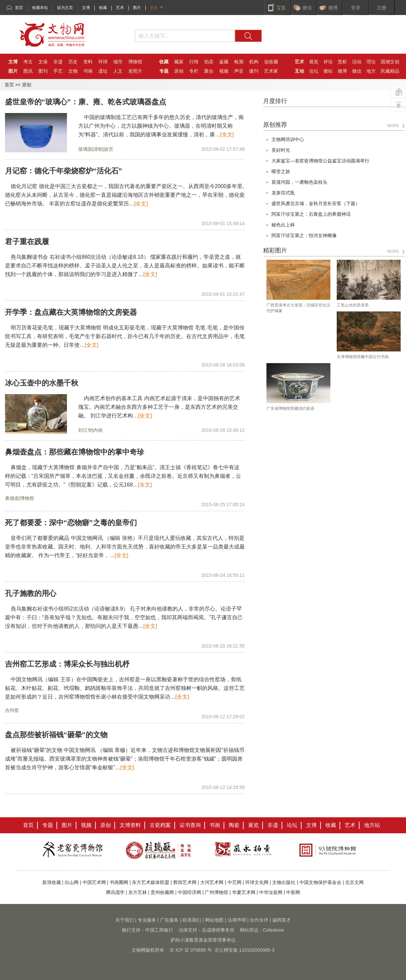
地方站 (372, 825)
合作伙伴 (259, 920)
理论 (371, 62)
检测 (239, 62)
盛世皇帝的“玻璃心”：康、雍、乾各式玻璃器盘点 (86, 102)
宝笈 (281, 8)
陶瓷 (234, 825)
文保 (43, 62)
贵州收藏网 (162, 892)
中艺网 (234, 882)
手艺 (58, 71)
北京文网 (354, 882)
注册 (382, 8)
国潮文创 (390, 62)
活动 (357, 62)
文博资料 (130, 825)
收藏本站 (40, 8)
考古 (28, 62)
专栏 (194, 71)
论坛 (314, 71)
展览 (314, 62)
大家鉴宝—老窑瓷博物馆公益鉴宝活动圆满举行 (320, 161)
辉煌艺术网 (185, 882)
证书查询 (190, 825)
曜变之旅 (281, 171)
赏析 (342, 62)
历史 (73, 62)
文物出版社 (284, 882)
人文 (118, 71)
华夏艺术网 (244, 892)
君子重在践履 (27, 242)
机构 (254, 62)
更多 (154, 8)
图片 (137, 8)
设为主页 (65, 8)
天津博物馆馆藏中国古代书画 (363, 357)
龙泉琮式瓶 (283, 193)
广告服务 (169, 920)
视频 (224, 71)
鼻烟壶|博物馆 (20, 498)
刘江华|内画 (91, 430)
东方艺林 (138, 892)
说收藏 (271, 62)
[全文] (227, 135)
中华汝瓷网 (271, 892)
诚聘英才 (281, 920)
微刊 (254, 71)
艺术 (120, 8)
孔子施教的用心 (31, 593)
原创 (179, 71)
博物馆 (135, 62)
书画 (88, 71)
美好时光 (281, 150)
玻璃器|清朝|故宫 (96, 149)
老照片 (135, 71)
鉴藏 (224, 62)
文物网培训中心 (288, 139)
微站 (328, 71)
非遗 (58, 62)
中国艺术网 (94, 882)
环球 (103, 62)
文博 (86, 8)
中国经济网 (190, 892)
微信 (307, 8)
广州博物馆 (216, 892)
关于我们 (125, 920)
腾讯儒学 (115, 892)
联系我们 (192, 920)
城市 (118, 62)
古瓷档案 (160, 825)
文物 (73, 71)
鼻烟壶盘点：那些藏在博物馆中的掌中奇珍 (75, 452)
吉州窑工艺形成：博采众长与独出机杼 (67, 664)
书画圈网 (119, 882)
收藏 (103, 8)
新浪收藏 (52, 882)
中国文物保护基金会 (320, 882)
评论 (328, 62)
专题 (48, 825)
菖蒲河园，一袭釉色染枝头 (299, 182)
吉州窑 (12, 710)
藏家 (179, 62)
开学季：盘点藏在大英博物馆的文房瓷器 (71, 312)
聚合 (209, 71)
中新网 (293, 892)
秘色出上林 (283, 225)
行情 (194, 62)
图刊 (43, 71)
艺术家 (271, 71)
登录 (356, 8)
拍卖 (209, 62)
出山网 (72, 882)
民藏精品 (390, 71)
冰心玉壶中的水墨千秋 (42, 383)
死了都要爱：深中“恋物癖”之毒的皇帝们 (71, 523)
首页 (19, 8)
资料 (88, 62)
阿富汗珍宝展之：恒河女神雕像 (304, 235)
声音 (239, 71)
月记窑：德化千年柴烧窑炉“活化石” (64, 171)
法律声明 (237, 920)
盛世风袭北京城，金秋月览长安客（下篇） (316, 203)
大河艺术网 (212, 882)
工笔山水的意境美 (353, 305)
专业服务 (147, 920)
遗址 (103, 71)
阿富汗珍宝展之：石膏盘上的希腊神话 (311, 214)
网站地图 (214, 920)
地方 (371, 71)
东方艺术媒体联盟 (151, 882)
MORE (393, 126)
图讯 (28, 71)
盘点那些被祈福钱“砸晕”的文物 (56, 735)
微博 (333, 8)
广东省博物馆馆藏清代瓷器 (290, 408)
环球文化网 (257, 882)
